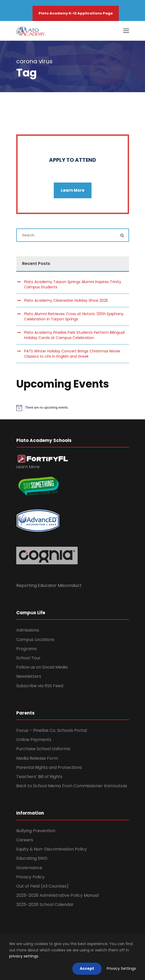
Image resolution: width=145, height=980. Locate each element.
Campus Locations (35, 640)
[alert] (73, 408)
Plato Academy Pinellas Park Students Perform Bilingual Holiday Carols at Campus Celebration (74, 335)
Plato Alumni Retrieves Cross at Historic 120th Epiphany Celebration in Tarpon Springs (74, 316)
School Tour (28, 658)
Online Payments (34, 740)
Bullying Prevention (36, 831)
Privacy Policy (30, 877)
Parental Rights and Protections (49, 767)
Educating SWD (32, 858)
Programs (26, 649)
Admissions (28, 630)
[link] (43, 458)
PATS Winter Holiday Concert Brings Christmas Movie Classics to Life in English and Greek (72, 354)
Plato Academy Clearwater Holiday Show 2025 (66, 300)
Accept (87, 968)
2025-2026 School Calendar (45, 905)
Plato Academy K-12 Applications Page (76, 13)
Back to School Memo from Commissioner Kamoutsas (72, 786)
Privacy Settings (121, 968)
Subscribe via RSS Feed (40, 686)
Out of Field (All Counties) (42, 886)
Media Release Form (37, 758)
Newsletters (29, 676)
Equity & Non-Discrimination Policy (52, 849)
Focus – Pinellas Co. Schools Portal (52, 730)
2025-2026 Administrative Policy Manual (57, 895)
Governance (29, 868)
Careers (25, 840)
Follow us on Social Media (42, 667)
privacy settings (24, 956)
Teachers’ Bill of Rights (39, 777)
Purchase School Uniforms (43, 749)
